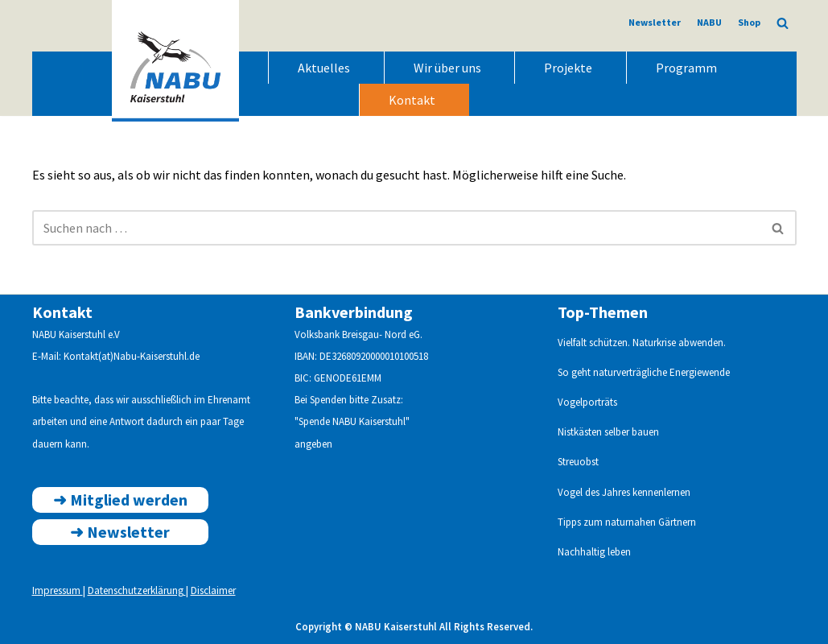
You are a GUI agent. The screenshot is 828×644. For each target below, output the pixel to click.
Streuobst (578, 462)
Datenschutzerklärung (137, 590)
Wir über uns (447, 68)
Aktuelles (324, 68)
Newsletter (655, 22)
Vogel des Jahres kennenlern (619, 492)
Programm (686, 68)
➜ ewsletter (120, 532)
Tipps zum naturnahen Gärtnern (627, 522)
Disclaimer (213, 590)
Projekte (568, 68)
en (685, 492)
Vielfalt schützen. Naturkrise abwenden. (642, 343)
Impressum (58, 590)
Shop (749, 22)
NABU (709, 22)
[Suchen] (783, 23)
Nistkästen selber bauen (608, 432)
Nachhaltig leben (594, 552)
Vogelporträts (587, 402)
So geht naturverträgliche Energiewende (644, 372)
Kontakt (412, 100)
